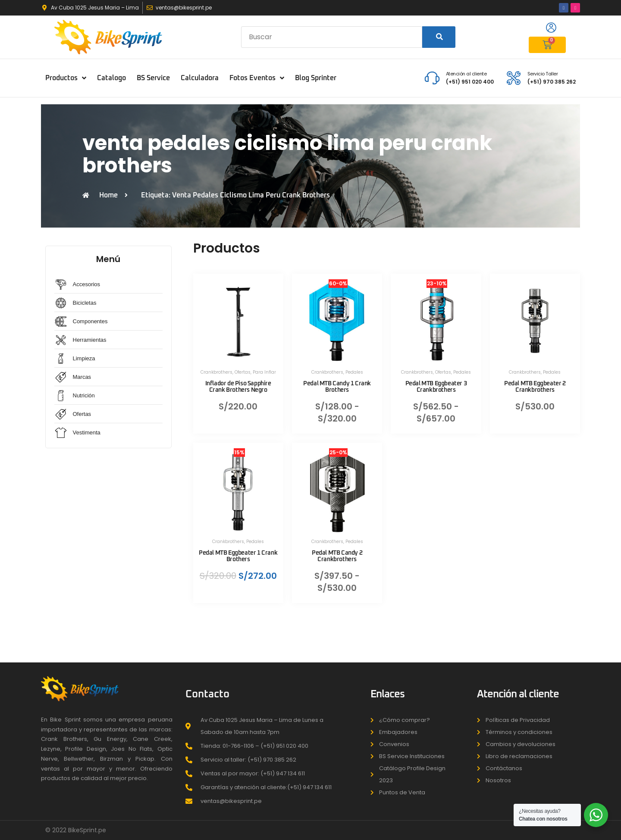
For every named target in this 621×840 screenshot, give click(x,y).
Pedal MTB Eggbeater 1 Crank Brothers (238, 556)
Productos (66, 78)
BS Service (153, 78)
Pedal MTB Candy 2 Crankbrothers (337, 556)
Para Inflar (264, 372)
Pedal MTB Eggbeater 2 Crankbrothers (535, 387)
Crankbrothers (216, 372)
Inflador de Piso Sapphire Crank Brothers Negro (238, 387)
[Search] (439, 37)
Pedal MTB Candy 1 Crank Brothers (337, 387)
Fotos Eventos (257, 78)
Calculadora (200, 78)
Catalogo (111, 78)
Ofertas (243, 372)
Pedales (354, 372)
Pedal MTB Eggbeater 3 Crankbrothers (436, 387)
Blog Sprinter (316, 78)
